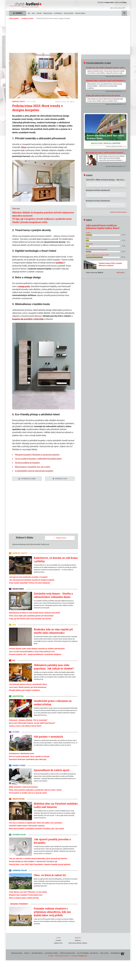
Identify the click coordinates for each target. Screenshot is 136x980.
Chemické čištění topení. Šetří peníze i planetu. (27, 826)
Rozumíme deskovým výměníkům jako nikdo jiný (28, 759)
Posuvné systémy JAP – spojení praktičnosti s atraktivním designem (35, 654)
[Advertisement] (68, 37)
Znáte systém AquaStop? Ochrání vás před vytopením (30, 583)
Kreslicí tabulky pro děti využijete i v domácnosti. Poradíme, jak (33, 861)
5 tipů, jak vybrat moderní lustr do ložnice (103, 95)
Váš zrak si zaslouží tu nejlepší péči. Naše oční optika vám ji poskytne (36, 823)
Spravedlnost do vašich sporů (52, 770)
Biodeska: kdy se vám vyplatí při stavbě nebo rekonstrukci (53, 631)
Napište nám (58, 943)
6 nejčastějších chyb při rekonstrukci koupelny (34, 471)
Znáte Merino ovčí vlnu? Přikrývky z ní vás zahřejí (28, 892)
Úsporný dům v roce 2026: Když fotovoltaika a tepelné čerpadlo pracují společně (40, 864)
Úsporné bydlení (19, 835)
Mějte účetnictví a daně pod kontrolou (23, 787)
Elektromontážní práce (68, 953)
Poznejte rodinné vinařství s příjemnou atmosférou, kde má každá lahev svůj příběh (52, 912)
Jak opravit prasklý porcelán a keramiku (52, 841)
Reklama (78, 940)
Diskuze (27, 953)
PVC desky (89, 244)
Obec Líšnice (104, 953)
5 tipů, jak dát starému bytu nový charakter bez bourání (30, 619)
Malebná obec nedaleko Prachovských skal (26, 895)
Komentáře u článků (51, 953)
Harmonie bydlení (20, 870)
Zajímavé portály (17, 953)
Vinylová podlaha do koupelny (27, 463)
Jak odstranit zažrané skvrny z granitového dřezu (28, 684)
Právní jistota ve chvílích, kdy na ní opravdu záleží (28, 793)
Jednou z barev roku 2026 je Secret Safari (25, 726)
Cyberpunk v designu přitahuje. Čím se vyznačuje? (28, 720)
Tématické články (37, 953)
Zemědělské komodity (118, 953)
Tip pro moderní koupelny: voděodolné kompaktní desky (38, 459)
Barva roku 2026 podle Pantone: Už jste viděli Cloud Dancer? (32, 723)
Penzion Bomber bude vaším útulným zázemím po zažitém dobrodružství (37, 649)
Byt (14, 660)
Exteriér (16, 732)
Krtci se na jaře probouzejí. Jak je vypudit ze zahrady (29, 756)
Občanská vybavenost (19, 904)
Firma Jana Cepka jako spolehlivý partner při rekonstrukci (31, 616)
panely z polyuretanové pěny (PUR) (97, 255)
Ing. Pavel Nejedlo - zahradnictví (88, 953)
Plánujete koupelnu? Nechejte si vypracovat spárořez (37, 455)
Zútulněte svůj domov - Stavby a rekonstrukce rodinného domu (53, 595)
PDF (73, 102)
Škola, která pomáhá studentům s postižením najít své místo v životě (35, 790)
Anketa (88, 220)
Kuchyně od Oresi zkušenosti (98, 190)
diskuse (88, 175)
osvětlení (60, 263)
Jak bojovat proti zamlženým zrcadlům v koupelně (28, 577)
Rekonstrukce (18, 589)
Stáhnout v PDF (60, 479)
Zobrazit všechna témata (118, 212)
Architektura (18, 696)
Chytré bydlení (14, 18)
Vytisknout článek (27, 479)
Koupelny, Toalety (27, 18)
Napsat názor (60, 538)
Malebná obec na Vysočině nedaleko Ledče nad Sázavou (56, 805)
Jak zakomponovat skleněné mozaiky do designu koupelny (32, 580)
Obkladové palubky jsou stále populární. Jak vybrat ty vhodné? (54, 667)
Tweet (14, 490)
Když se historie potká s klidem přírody (24, 898)
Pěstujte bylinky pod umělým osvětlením (24, 690)
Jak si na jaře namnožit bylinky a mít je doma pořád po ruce (32, 652)
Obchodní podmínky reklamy (78, 943)
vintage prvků (24, 286)
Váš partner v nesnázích (48, 737)
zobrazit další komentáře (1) (115, 76)
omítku (88, 233)
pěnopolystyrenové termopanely (96, 249)
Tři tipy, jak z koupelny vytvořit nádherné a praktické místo (42, 219)
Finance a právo (19, 765)
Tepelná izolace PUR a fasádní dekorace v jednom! (110, 264)
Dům (14, 625)
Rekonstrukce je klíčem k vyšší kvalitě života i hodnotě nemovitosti (35, 613)
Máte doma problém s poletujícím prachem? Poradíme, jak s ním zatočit (36, 829)
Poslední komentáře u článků (97, 63)
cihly (87, 238)
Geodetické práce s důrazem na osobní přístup (53, 703)
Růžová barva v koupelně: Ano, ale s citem (33, 467)
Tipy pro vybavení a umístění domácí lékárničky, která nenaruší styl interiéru (38, 859)
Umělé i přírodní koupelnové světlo (30, 222)
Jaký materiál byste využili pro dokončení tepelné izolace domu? (103, 227)
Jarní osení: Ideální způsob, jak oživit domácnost (28, 687)
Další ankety (120, 273)
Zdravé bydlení (18, 799)
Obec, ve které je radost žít (50, 875)
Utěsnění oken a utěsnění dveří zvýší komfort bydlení (108, 81)
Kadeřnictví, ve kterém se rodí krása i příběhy (56, 560)
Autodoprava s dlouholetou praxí (21, 753)
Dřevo (24, 147)
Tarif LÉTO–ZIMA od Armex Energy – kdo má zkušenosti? (109, 180)
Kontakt (58, 940)
